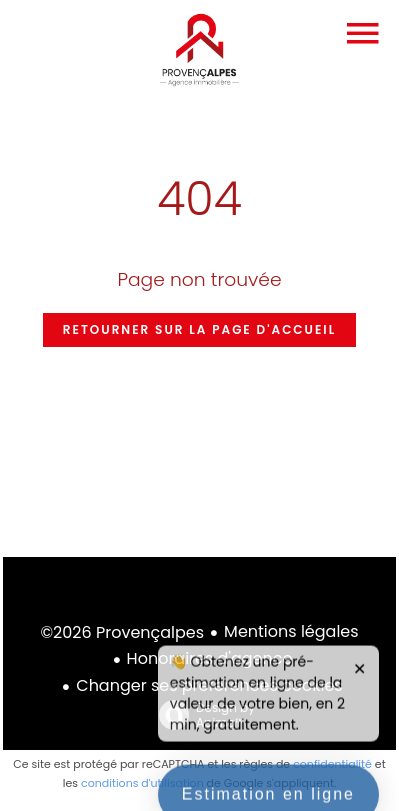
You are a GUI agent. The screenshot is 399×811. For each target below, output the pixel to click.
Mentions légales (291, 631)
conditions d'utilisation (142, 783)
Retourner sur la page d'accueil (199, 329)
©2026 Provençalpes (122, 632)
